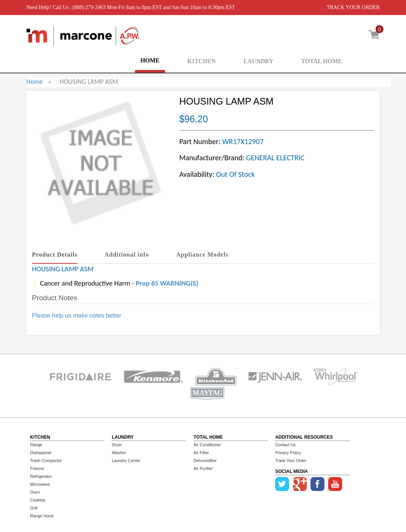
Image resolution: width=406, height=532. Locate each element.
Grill (34, 508)
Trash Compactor (46, 461)
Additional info (127, 255)
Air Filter (201, 453)
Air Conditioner (207, 445)
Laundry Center (126, 461)
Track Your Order (291, 461)
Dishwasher (41, 453)
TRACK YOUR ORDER (353, 7)
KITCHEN (201, 61)
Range (36, 445)
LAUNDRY (258, 61)
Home (35, 82)
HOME (150, 60)
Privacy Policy (288, 453)
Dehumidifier (205, 461)
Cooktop (38, 500)
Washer (119, 453)
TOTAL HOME (321, 61)
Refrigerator (41, 476)
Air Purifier (203, 468)
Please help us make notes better (77, 315)
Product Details (55, 255)
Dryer (117, 445)
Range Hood (42, 516)
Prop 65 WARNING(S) (167, 283)
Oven (35, 492)
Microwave (40, 484)
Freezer (37, 468)
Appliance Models (202, 255)
